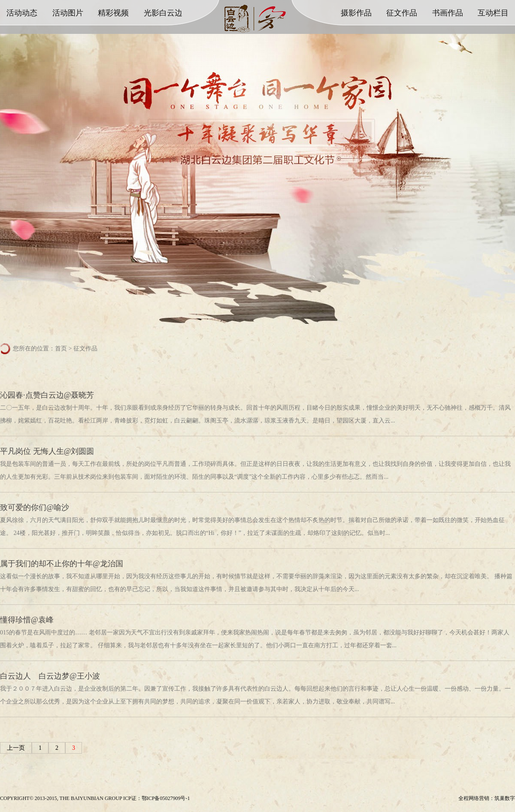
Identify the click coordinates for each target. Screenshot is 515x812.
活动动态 (22, 13)
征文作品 (402, 13)
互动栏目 (493, 13)
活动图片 (68, 13)
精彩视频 (113, 13)
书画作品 (448, 13)
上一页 (16, 748)
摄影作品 (356, 13)
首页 (61, 349)
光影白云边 (163, 13)
